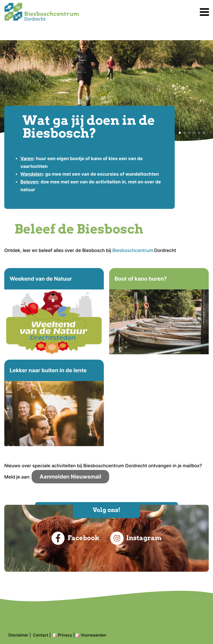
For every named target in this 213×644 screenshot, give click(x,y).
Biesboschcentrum (133, 251)
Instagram (136, 538)
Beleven (29, 182)
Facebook (75, 538)
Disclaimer (18, 635)
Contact (41, 635)
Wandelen (31, 174)
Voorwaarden (94, 635)
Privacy (65, 635)
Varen (27, 159)
